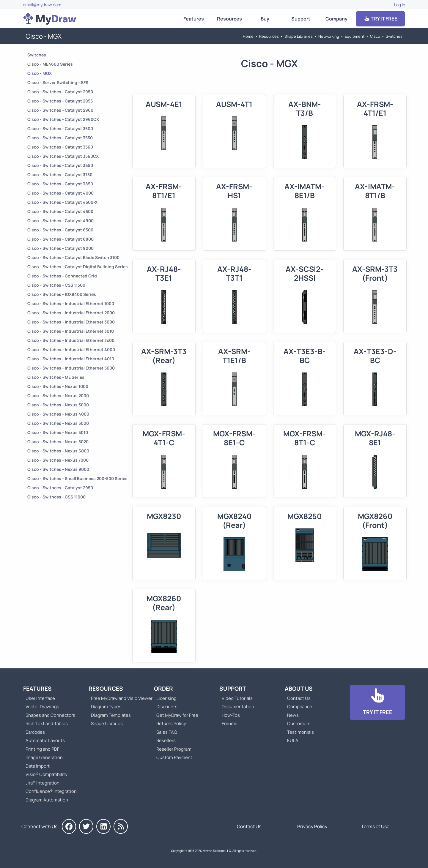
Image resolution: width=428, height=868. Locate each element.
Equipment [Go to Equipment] (355, 36)
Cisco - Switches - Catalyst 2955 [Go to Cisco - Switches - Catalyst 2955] (60, 101)
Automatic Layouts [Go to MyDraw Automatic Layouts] (45, 740)
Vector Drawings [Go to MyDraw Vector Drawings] (42, 707)
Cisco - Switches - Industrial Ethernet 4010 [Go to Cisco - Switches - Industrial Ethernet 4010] (71, 359)
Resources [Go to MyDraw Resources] (229, 19)
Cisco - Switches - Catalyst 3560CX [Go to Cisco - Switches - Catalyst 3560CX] (63, 156)
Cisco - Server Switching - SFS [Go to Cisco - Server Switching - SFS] (58, 82)
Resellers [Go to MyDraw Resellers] (166, 740)
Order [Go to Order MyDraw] (163, 689)
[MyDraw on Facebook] (69, 826)
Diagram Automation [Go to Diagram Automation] (47, 800)
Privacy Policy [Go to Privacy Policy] (312, 826)
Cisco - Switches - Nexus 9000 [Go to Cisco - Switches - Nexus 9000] (58, 469)
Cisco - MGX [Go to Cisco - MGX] (40, 73)
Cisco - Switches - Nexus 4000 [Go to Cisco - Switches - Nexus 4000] (58, 414)
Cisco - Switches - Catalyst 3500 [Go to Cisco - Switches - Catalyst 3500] (60, 128)
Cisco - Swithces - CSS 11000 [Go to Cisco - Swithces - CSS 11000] (56, 497)
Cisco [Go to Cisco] (375, 36)
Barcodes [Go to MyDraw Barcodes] (35, 732)
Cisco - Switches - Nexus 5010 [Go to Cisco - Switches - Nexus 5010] (58, 432)
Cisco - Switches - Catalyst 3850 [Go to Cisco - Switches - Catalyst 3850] (60, 184)
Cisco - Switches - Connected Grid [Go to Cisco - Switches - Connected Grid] (62, 276)
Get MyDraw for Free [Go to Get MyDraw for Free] (177, 715)
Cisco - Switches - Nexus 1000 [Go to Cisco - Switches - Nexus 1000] (58, 386)
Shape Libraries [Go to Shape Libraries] (299, 36)
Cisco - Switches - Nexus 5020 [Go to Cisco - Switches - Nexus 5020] (58, 442)
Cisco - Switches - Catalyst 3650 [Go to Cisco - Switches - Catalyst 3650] (60, 165)
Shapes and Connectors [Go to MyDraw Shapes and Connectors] (50, 715)
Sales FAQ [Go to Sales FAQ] (167, 732)
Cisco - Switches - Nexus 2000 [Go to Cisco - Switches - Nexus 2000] (58, 396)
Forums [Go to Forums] (229, 723)
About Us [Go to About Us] (299, 689)
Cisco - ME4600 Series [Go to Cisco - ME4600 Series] (50, 64)
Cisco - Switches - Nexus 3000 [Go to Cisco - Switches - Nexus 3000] (58, 405)
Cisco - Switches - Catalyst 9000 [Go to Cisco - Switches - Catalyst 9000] (60, 248)
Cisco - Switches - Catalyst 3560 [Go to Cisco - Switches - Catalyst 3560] (60, 147)
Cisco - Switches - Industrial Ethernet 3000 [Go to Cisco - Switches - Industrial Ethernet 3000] (71, 322)
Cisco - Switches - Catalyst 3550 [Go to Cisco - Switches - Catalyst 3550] (60, 138)
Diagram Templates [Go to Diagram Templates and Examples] (111, 715)
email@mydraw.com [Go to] (42, 5)
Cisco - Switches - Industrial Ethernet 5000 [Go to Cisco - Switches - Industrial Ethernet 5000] (71, 368)
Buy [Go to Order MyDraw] (265, 19)
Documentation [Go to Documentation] (238, 707)
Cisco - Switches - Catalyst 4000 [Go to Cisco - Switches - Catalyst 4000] (60, 193)
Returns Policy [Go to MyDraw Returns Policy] (171, 723)
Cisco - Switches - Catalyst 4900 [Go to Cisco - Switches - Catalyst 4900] (60, 221)
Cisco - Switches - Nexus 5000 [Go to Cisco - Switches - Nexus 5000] (58, 423)
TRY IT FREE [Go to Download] (380, 19)
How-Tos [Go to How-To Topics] (231, 715)
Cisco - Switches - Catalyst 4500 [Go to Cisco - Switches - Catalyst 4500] (60, 211)
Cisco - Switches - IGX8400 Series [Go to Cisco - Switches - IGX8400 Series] (62, 294)
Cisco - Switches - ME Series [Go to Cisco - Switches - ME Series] (56, 377)
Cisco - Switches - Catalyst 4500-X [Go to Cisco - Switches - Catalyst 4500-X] (62, 202)
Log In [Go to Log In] (400, 5)
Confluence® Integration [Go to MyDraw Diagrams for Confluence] (51, 791)
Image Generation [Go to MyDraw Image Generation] (44, 757)
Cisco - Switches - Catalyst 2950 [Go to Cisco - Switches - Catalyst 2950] (60, 92)
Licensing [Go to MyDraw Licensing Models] (166, 698)
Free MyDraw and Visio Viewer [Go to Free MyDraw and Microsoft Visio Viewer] (119, 698)
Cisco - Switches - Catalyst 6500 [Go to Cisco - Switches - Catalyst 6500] (60, 230)
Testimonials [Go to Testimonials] (300, 732)
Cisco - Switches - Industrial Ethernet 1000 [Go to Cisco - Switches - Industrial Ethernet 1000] (71, 303)
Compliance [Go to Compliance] (300, 707)
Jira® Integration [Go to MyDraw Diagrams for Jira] (43, 783)
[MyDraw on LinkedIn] (103, 826)
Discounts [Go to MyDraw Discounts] (167, 707)
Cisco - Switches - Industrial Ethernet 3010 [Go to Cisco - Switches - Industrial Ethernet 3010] (71, 331)
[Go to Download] (377, 702)
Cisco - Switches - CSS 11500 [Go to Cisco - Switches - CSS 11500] (56, 285)
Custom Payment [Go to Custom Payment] (174, 757)
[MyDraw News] (121, 826)
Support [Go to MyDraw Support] (301, 19)
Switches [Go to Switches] (394, 36)
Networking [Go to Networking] (329, 36)
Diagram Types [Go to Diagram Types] (106, 707)
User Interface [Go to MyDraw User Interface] (40, 698)
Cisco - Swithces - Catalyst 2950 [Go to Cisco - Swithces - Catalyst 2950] (60, 488)
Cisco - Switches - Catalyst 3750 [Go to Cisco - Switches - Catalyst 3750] (60, 175)
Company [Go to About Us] (336, 19)
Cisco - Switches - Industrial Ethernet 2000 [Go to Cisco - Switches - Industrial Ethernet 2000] (71, 313)
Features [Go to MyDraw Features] (194, 19)
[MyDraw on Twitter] (86, 826)
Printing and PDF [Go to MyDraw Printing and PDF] (43, 749)
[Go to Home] (50, 19)
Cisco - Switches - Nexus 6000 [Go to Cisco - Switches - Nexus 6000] (58, 451)
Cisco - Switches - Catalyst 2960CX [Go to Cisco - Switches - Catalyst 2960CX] (63, 119)
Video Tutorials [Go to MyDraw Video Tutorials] (237, 698)
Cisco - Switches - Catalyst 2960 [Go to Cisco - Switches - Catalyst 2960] (60, 110)
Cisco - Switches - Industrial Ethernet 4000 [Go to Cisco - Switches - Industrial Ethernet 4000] (71, 349)
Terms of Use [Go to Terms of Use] (375, 826)
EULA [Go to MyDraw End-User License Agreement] (293, 740)
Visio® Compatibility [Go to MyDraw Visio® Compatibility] (47, 774)
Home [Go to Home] (248, 36)
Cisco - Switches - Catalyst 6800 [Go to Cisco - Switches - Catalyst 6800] (60, 239)
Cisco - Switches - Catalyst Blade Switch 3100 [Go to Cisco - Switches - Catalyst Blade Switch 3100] (73, 257)
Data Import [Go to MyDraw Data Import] (38, 766)
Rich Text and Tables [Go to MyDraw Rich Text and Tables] (47, 723)
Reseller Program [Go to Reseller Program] (174, 749)
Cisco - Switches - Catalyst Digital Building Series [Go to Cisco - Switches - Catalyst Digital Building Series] (78, 267)
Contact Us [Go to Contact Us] (299, 698)
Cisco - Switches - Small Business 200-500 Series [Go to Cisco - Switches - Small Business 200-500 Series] (77, 478)
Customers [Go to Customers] (299, 723)
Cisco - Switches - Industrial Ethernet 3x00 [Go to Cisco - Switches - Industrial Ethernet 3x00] (71, 340)
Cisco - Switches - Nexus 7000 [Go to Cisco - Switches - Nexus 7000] (58, 460)
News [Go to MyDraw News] (293, 715)
